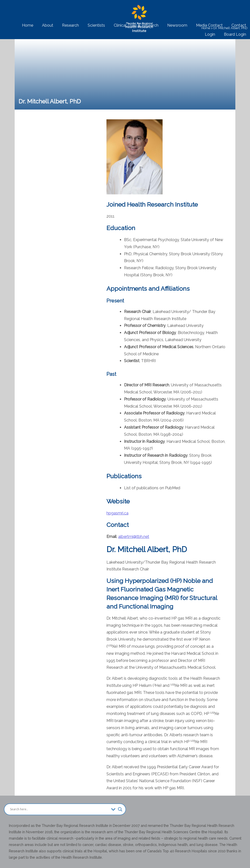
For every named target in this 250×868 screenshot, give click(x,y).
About (48, 25)
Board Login (235, 34)
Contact (239, 25)
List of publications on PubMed (152, 488)
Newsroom (177, 25)
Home (28, 25)
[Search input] (59, 809)
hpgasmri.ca (117, 513)
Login (210, 34)
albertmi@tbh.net (134, 537)
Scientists (96, 25)
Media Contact (209, 25)
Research (70, 25)
